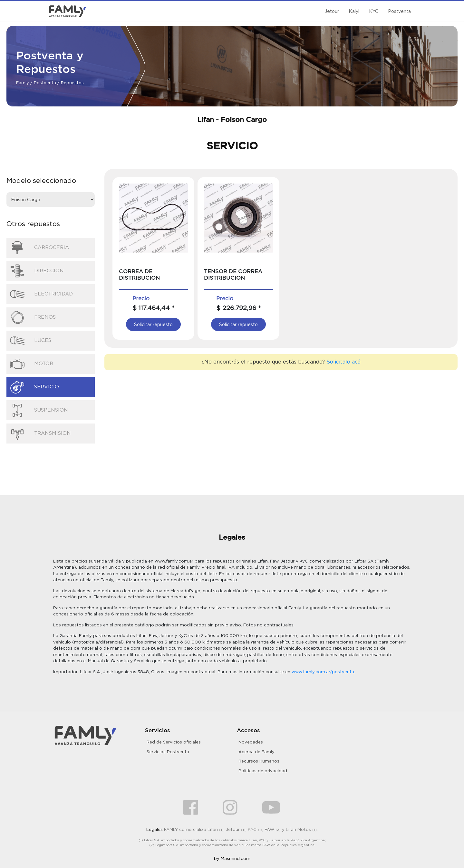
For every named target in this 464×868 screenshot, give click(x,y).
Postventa (399, 11)
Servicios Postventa (168, 752)
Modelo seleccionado (41, 180)
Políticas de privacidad (263, 771)
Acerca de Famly (256, 752)
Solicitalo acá (343, 362)
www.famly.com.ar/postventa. (323, 672)
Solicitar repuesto (153, 324)
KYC (374, 11)
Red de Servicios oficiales (174, 742)
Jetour (332, 11)
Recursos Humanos (259, 761)
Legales (155, 829)
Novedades (251, 742)
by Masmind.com (232, 858)
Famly (23, 83)
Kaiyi (354, 11)
